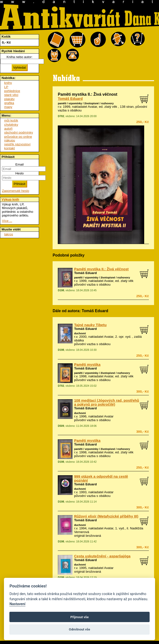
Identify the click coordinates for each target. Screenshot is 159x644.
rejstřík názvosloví (17, 144)
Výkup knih (10, 199)
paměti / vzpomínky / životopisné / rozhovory (86, 103)
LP (6, 87)
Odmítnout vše (79, 629)
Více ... (7, 221)
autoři (8, 129)
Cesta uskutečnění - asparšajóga (102, 556)
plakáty (9, 99)
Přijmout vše (79, 617)
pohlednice (12, 91)
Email (19, 164)
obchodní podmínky (19, 132)
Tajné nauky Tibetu (90, 325)
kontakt (10, 148)
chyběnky (11, 125)
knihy (8, 83)
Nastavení (17, 604)
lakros (9, 234)
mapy (8, 107)
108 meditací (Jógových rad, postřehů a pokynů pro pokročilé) (107, 402)
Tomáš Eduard (70, 99)
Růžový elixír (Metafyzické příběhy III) (106, 516)
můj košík (11, 120)
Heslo (20, 173)
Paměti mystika (87, 365)
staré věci (11, 95)
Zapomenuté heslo (16, 191)
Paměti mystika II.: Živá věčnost (101, 269)
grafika (9, 103)
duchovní (80, 333)
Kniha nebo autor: (19, 57)
